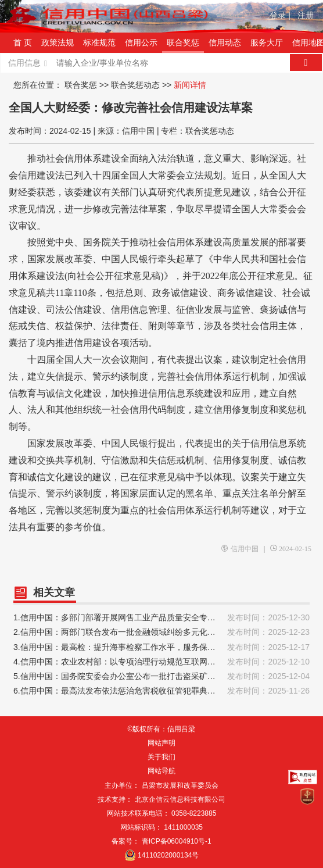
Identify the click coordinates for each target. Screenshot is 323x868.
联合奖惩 (183, 42)
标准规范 (99, 42)
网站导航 (162, 771)
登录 (280, 15)
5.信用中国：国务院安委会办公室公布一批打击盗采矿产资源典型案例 (162, 676)
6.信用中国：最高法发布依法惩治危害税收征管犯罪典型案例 (162, 691)
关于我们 (162, 757)
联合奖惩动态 (135, 85)
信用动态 (225, 42)
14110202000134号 (168, 855)
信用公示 (141, 42)
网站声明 (162, 743)
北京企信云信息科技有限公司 (180, 799)
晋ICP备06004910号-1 (177, 841)
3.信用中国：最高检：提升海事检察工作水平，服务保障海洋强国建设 (162, 647)
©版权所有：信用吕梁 (162, 729)
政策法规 (58, 42)
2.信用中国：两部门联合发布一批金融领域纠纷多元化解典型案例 (162, 632)
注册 (306, 15)
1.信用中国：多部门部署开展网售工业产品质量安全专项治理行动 (162, 618)
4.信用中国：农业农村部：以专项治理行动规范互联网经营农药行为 (162, 662)
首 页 (23, 42)
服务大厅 (267, 42)
